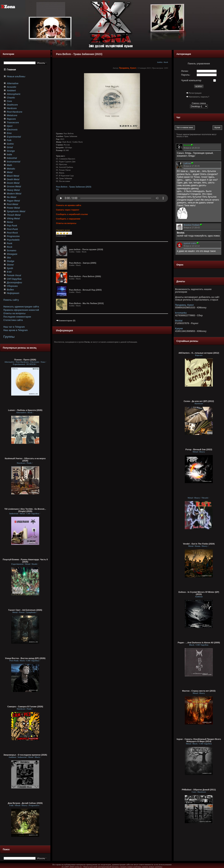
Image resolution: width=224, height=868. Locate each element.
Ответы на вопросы (14, 313)
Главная (11, 70)
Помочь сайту (11, 300)
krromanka (181, 313)
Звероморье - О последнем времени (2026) (25, 755)
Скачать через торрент (68, 210)
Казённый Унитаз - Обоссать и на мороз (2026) (25, 460)
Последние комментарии (17, 317)
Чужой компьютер (191, 80)
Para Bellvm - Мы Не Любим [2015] (86, 303)
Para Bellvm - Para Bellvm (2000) (85, 276)
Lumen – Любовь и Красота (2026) (25, 410)
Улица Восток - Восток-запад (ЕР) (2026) (25, 658)
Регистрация (195, 93)
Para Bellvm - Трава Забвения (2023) (74, 187)
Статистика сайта (13, 320)
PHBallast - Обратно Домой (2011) (199, 790)
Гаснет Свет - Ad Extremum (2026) (25, 610)
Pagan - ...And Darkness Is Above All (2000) (199, 643)
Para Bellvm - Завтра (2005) (83, 263)
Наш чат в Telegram (14, 327)
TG (57, 190)
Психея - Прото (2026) (25, 360)
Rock (166, 62)
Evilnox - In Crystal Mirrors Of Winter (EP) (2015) (199, 593)
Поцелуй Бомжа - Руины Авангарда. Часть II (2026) (25, 561)
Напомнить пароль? (199, 97)
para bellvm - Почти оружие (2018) (86, 249)
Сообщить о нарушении (68, 219)
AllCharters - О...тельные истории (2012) (199, 353)
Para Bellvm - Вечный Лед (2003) (85, 290)
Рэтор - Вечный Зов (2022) (199, 449)
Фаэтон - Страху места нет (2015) (199, 691)
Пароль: (186, 75)
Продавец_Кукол (128, 68)
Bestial (179, 321)
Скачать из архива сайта (69, 205)
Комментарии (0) (66, 321)
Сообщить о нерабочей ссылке (72, 214)
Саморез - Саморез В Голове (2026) (25, 707)
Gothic (160, 62)
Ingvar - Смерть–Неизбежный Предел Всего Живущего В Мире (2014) (199, 740)
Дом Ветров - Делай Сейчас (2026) (25, 803)
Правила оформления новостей (21, 310)
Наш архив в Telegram (15, 330)
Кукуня (179, 329)
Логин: (185, 71)
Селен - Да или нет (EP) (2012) (199, 401)
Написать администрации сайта (21, 307)
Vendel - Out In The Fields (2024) (199, 544)
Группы (9, 337)
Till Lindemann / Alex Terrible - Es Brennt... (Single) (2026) (25, 510)
